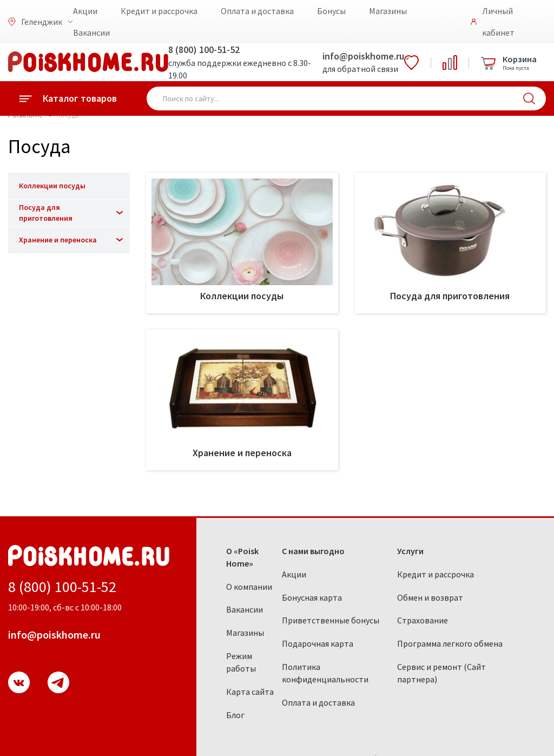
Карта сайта (250, 692)
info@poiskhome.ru (363, 56)
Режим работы (241, 662)
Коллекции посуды (52, 186)
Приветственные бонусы (331, 620)
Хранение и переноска (58, 240)
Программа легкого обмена (450, 643)
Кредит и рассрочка (159, 11)
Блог (235, 715)
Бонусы (331, 11)
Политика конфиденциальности (325, 673)
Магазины (388, 11)
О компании (249, 587)
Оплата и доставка (257, 11)
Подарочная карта (318, 643)
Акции (85, 11)
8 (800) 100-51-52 (204, 50)
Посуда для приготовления (46, 213)
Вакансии (91, 32)
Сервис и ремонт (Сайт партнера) (441, 673)
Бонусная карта (312, 597)
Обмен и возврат (430, 597)
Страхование (423, 620)
